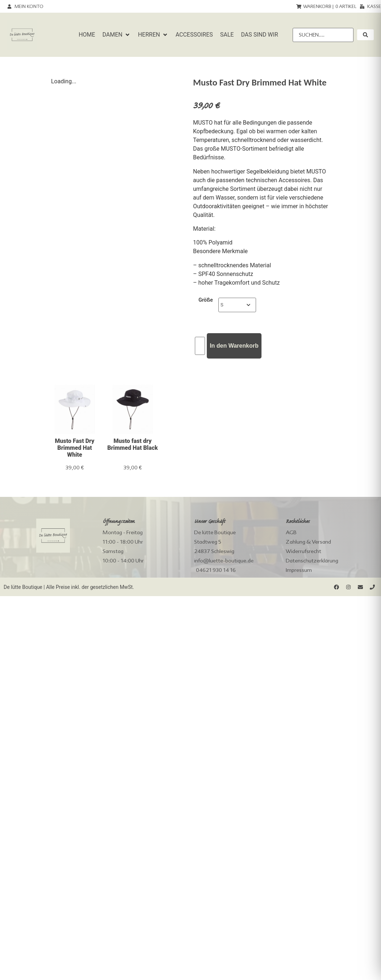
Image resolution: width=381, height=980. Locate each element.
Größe (206, 300)
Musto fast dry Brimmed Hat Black (133, 444)
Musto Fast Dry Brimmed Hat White (74, 448)
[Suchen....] (323, 35)
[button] (117, 35)
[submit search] (365, 35)
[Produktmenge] (200, 346)
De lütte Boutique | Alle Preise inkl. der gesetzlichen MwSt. (69, 587)
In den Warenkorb (234, 346)
